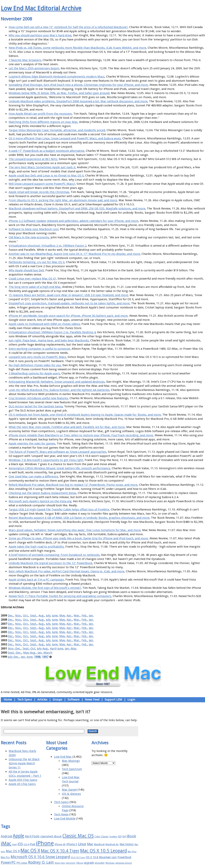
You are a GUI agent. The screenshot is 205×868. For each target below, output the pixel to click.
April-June (57, 648)
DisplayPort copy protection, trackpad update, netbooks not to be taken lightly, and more (69, 303)
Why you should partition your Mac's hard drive (40, 35)
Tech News (61, 814)
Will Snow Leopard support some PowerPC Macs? (42, 184)
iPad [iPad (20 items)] (32, 844)
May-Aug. (30, 653)
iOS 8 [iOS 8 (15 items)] (26, 845)
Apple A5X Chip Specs (23, 780)
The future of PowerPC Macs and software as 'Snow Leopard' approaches (57, 452)
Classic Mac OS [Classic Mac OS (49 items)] (78, 836)
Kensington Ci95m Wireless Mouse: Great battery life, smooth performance (59, 468)
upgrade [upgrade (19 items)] (89, 863)
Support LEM (113, 700)
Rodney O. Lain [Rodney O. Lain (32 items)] (41, 862)
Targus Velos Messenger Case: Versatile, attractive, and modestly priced (57, 130)
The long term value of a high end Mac (35, 287)
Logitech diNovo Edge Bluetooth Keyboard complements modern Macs (57, 77)
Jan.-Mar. (71, 648)
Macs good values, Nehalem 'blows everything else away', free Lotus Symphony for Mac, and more (75, 530)
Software (74, 700)
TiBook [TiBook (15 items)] (80, 863)
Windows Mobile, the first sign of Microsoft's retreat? (45, 588)
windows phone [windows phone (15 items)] (124, 863)
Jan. (91, 616)
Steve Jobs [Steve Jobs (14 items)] (60, 863)
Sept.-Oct (29, 648)
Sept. (33, 616)
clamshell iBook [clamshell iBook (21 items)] (51, 836)
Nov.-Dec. (14, 648)
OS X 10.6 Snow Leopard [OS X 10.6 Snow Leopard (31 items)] (49, 857)
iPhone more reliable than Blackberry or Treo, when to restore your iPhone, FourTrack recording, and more (81, 435)
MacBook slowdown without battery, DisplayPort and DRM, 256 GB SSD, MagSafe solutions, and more (77, 209)
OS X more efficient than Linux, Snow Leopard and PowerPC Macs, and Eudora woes (65, 138)
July (48, 616)
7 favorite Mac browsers (25, 60)
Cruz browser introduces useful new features (38, 398)
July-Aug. (43, 648)
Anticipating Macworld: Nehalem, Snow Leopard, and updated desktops (57, 382)
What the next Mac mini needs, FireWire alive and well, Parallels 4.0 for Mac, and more (67, 427)
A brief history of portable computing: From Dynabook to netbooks (54, 555)
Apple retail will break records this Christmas (39, 192)
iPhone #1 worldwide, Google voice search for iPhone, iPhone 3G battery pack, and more (68, 316)
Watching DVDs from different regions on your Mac (43, 122)
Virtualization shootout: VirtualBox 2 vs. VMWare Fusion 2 (48, 246)
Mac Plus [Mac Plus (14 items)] (132, 852)
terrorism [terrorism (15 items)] (71, 863)
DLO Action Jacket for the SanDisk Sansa (36, 406)
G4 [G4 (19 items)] (124, 836)
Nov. (18, 616)
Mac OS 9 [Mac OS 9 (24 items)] (13, 851)
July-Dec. (14, 657)
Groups (57, 700)
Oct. (26, 616)
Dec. (11, 616)
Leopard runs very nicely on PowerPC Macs (37, 357)
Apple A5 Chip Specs (22, 784)
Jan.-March (45, 653)
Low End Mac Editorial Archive (41, 8)
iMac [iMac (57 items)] (6, 843)
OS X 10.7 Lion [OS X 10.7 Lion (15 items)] (78, 857)
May (62, 616)
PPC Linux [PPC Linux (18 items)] (22, 863)
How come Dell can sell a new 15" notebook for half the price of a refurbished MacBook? (68, 27)
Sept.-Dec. (15, 653)
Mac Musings (71, 761)
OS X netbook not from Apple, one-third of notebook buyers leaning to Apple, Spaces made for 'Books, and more (85, 415)
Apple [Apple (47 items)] (18, 836)
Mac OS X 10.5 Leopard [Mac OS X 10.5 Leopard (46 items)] (103, 851)
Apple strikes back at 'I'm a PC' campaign (36, 580)
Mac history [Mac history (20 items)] (127, 844)
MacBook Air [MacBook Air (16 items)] (112, 844)
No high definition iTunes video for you (35, 365)
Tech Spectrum (72, 769)
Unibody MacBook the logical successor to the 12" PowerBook (50, 563)
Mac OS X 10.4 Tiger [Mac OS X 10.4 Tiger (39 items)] (60, 851)
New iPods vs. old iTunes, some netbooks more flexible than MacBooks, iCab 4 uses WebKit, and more (77, 48)
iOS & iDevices (71, 794)
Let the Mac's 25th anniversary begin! (34, 68)
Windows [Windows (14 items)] (110, 863)
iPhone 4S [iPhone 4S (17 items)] (60, 844)
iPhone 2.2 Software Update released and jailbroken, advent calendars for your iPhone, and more (73, 221)
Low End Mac (63, 757)
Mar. (77, 616)
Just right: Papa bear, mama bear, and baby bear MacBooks (49, 340)
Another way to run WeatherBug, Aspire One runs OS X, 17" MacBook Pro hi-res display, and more (74, 254)
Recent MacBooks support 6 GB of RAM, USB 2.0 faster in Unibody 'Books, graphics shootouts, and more (79, 518)
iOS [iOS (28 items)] (20, 844)
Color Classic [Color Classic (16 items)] (102, 837)
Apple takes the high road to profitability (36, 547)
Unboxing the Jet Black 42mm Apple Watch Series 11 (24, 763)
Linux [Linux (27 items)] (82, 844)
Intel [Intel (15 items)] (14, 845)
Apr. (69, 616)
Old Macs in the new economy (29, 237)
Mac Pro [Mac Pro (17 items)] (5, 857)
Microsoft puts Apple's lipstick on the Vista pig (40, 501)
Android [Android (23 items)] (6, 836)
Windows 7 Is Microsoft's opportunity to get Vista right (46, 460)
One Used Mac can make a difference (33, 477)
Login (131, 700)
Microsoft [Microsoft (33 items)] (19, 857)
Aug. (41, 616)
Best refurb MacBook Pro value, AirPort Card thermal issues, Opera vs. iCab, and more (66, 571)
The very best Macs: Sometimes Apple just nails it (42, 167)
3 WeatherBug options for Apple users (34, 373)
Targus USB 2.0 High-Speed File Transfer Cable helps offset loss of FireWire (59, 509)
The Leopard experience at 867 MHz (33, 159)
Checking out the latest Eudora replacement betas (42, 493)
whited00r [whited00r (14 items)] (100, 863)
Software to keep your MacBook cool (33, 229)
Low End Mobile (65, 819)
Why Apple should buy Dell (26, 270)
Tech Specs (25, 700)
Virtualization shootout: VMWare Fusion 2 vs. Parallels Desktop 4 (52, 332)
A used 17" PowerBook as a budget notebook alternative (46, 151)
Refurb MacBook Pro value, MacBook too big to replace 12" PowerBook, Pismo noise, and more (73, 485)
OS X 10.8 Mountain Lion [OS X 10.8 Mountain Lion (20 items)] (101, 857)
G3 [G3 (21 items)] (120, 836)
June (55, 616)
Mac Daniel (69, 790)
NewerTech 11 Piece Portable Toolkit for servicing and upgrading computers (60, 596)
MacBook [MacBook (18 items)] (99, 844)
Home (8, 700)
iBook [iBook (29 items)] (131, 836)
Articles (42, 700)
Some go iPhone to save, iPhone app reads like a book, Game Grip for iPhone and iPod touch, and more (78, 538)
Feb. (84, 616)
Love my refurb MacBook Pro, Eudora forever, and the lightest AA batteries (59, 390)
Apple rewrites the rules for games (32, 444)
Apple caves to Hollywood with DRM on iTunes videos (44, 324)
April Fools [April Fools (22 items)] (32, 836)
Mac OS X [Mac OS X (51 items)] (30, 851)
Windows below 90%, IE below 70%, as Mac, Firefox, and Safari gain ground (59, 93)
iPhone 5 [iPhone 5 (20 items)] (72, 844)
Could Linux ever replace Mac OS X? (32, 279)
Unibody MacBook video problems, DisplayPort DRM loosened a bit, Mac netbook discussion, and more (78, 101)
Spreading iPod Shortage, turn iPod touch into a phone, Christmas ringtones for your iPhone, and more (78, 85)
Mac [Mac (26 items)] (90, 844)
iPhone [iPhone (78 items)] (45, 843)
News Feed (92, 700)
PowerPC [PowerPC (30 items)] (8, 862)
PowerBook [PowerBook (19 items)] (124, 857)
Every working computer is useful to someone (39, 349)
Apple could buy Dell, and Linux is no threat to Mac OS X (46, 176)
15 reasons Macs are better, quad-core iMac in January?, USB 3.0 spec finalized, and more (68, 295)
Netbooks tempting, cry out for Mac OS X (37, 262)
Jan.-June (27, 657)
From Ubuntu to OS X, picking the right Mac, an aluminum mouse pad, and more (63, 200)
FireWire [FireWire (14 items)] (113, 837)
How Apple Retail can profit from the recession (40, 114)
